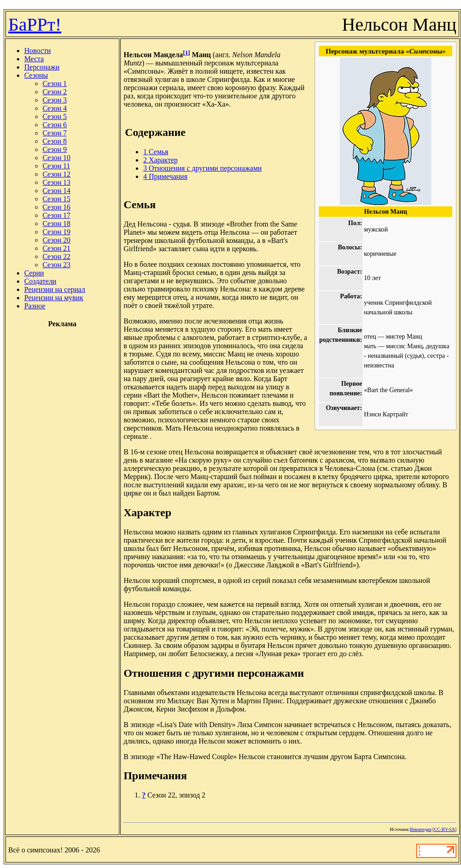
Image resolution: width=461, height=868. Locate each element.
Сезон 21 (56, 248)
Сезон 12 (56, 174)
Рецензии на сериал (55, 289)
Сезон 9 (55, 149)
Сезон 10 (56, 158)
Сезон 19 (56, 232)
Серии (34, 273)
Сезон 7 (55, 133)
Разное (35, 306)
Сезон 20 (56, 240)
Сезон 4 (55, 108)
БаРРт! (35, 24)
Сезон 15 (56, 199)
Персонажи (42, 67)
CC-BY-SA (445, 829)
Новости (38, 51)
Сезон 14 (56, 191)
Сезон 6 (55, 125)
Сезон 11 (56, 166)
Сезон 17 (56, 215)
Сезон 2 (55, 92)
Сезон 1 (55, 84)
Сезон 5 (55, 116)
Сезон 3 (55, 100)
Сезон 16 (56, 207)
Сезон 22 (56, 256)
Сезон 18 (56, 224)
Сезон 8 (55, 141)
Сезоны (36, 75)
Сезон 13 (56, 182)
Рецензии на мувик (54, 298)
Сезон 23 (56, 265)
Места (34, 59)
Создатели (40, 281)
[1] (187, 52)
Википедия (421, 829)
